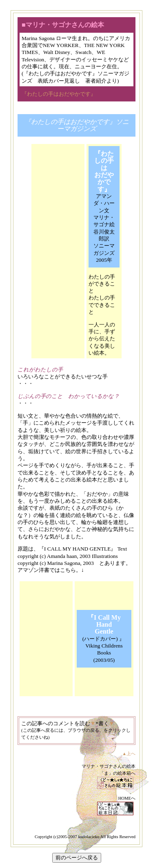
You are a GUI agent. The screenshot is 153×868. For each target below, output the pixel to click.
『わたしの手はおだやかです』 (59, 94)
